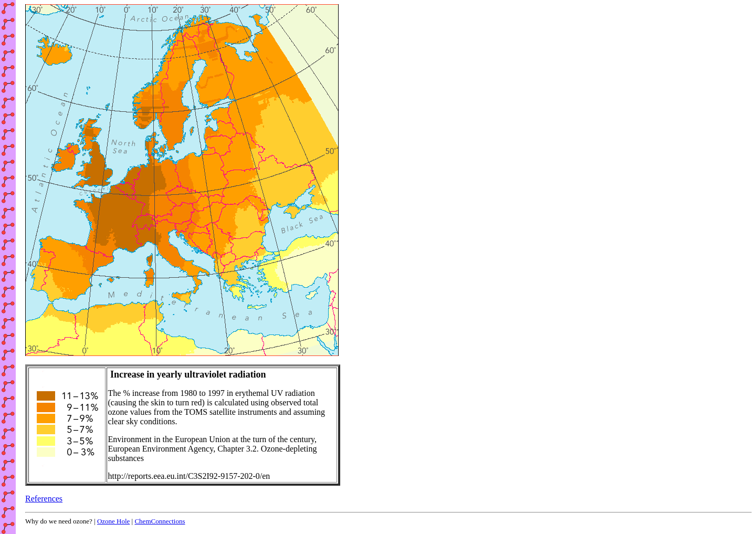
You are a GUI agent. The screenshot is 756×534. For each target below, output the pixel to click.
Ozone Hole (113, 521)
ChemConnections (160, 521)
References (44, 499)
